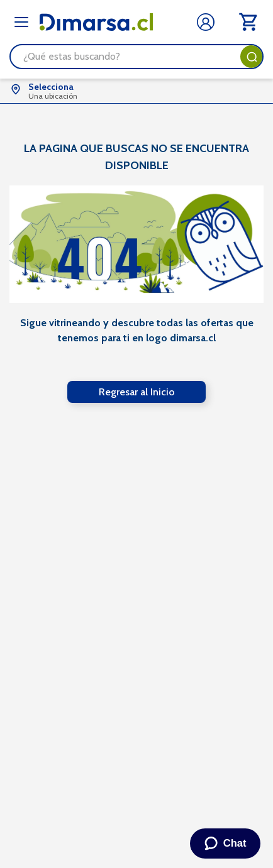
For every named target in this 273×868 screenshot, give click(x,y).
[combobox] (136, 57)
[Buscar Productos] (252, 57)
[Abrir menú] (21, 22)
